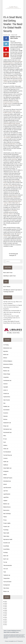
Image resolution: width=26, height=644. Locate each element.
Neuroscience (6, 510)
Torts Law (6, 569)
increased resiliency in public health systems (11, 103)
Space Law (6, 556)
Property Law (6, 527)
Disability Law (6, 406)
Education (5, 416)
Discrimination (6, 410)
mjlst (9, 35)
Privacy (5, 520)
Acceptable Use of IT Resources (16, 641)
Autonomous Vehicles (8, 364)
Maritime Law (6, 504)
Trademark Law (7, 575)
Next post (13, 255)
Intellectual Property (8, 478)
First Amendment (7, 452)
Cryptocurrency (7, 397)
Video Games (6, 588)
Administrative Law (7, 348)
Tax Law (5, 562)
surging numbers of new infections (13, 79)
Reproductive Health (8, 539)
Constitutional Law (7, 380)
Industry (5, 475)
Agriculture (6, 351)
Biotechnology (6, 368)
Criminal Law (6, 394)
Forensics (5, 458)
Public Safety (6, 536)
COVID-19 (5, 390)
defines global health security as (12, 112)
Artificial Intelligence (8, 361)
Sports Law (6, 559)
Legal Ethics (6, 497)
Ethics (5, 436)
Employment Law (7, 423)
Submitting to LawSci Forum (9, 276)
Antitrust (5, 358)
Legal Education (7, 494)
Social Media (6, 546)
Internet (5, 484)
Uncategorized (7, 585)
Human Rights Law (7, 468)
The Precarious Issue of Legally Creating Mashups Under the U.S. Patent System (12, 318)
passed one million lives (12, 77)
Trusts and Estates (7, 582)
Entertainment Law (7, 429)
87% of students (13, 211)
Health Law (6, 462)
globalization (12, 144)
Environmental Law (7, 432)
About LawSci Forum (8, 273)
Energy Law (6, 426)
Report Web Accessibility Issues (11, 632)
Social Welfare (6, 549)
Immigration (6, 471)
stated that (14, 159)
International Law (7, 481)
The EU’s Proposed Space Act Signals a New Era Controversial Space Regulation (13, 307)
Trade (5, 572)
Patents (5, 517)
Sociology (5, 552)
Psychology (6, 530)
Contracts (5, 384)
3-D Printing (6, 345)
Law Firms (6, 491)
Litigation (5, 501)
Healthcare (6, 465)
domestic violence (8, 214)
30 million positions (12, 197)
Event (5, 442)
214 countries (7, 137)
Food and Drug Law (8, 455)
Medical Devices (7, 507)
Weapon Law (6, 591)
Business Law (6, 371)
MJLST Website (7, 287)
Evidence (5, 445)
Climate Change (7, 374)
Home (5, 631)
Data (4, 403)
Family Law (6, 449)
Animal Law (6, 355)
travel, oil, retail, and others (11, 186)
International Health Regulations (13, 62)
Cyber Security (7, 400)
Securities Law (7, 543)
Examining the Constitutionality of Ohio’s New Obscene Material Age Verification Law (12, 312)
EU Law (5, 439)
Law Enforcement (7, 488)
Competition (6, 377)
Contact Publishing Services (14, 631)
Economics (6, 413)
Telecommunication (8, 565)
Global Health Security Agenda (12, 123)
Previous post (13, 254)
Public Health (6, 533)
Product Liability (7, 523)
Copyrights (6, 387)
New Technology (7, 514)
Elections (5, 419)
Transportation (6, 578)
